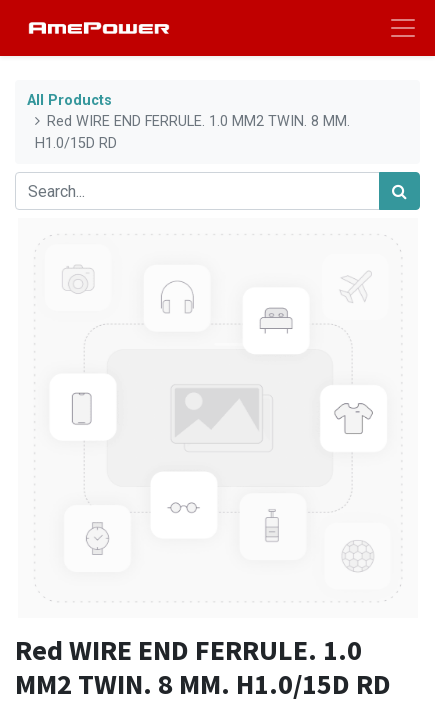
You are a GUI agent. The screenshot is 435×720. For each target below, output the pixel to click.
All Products (69, 100)
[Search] (399, 191)
